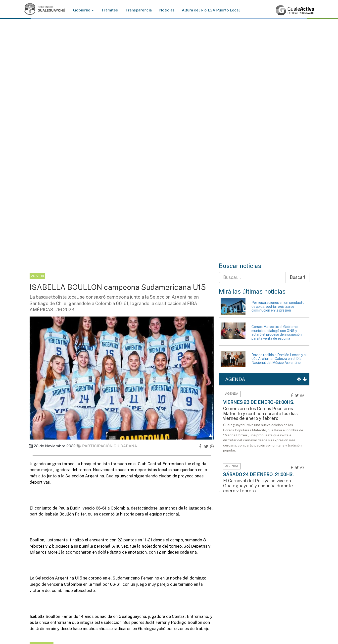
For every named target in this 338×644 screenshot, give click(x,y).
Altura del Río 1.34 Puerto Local (211, 10)
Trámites (110, 10)
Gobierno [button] (83, 10)
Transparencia (139, 10)
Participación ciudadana (107, 446)
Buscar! (297, 277)
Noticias (167, 10)
